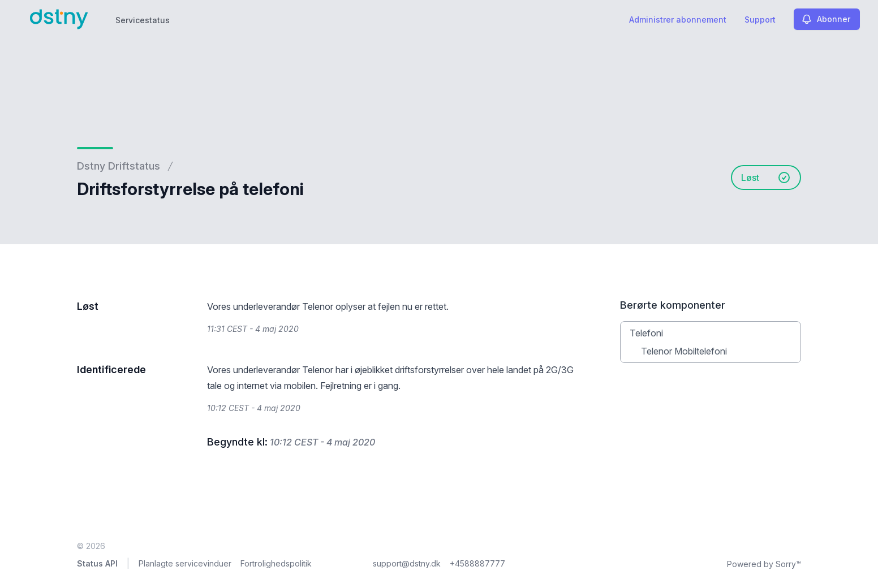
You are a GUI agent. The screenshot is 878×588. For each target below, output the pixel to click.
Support (760, 20)
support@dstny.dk (407, 563)
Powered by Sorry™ (764, 564)
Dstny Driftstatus (119, 166)
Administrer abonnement (678, 20)
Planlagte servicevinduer (185, 563)
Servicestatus (143, 20)
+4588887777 (477, 563)
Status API (97, 563)
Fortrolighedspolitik (276, 563)
